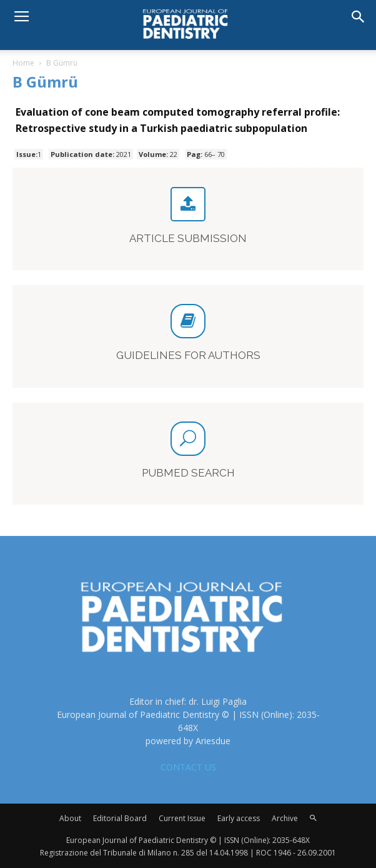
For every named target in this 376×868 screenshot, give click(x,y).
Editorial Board (120, 818)
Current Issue (182, 818)
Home (23, 63)
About (70, 818)
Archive (285, 818)
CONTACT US (188, 767)
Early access (239, 818)
